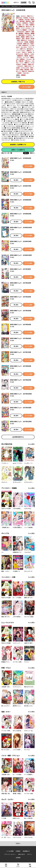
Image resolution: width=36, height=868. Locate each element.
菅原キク (29, 51)
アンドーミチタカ (26, 28)
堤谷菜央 (27, 70)
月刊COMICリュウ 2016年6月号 (21, 172)
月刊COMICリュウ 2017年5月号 (20, 325)
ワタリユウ (20, 42)
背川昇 (33, 39)
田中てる (24, 71)
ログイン (16, 2)
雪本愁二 (18, 39)
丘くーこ (18, 71)
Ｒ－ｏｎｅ (26, 58)
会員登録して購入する (18, 82)
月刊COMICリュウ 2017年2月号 (20, 283)
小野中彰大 (25, 23)
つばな (32, 54)
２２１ (22, 63)
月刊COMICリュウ (16, 6)
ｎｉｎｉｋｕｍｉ (21, 51)
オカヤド (23, 16)
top (3, 6)
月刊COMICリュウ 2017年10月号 (21, 394)
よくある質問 (10, 851)
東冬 (23, 39)
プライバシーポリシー (10, 854)
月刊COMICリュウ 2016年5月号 (21, 158)
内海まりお (31, 71)
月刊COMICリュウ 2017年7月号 (20, 352)
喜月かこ (32, 56)
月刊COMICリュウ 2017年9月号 (21, 380)
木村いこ (24, 52)
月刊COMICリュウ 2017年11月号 (21, 408)
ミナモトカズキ (25, 68)
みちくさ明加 (20, 70)
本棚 (30, 866)
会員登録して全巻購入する (18, 145)
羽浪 (32, 70)
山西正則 (21, 20)
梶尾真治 (27, 33)
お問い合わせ (22, 854)
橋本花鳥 (28, 21)
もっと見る (31, 444)
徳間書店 (23, 75)
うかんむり (20, 66)
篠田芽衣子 (20, 56)
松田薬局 (32, 42)
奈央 (20, 45)
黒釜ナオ (27, 54)
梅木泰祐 (22, 21)
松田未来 (22, 59)
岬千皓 (30, 52)
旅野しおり (31, 64)
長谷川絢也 (22, 35)
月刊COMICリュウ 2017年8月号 (21, 366)
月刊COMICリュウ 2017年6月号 (21, 338)
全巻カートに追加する (18, 150)
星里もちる (26, 44)
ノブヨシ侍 (31, 30)
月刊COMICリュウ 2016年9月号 (21, 214)
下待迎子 (32, 23)
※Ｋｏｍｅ (29, 59)
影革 (32, 68)
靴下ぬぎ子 (30, 49)
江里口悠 (21, 61)
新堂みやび (24, 40)
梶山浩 (28, 39)
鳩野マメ (27, 63)
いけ (23, 25)
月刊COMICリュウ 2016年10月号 (21, 228)
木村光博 (20, 44)
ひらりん (20, 58)
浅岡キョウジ (29, 37)
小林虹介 (24, 64)
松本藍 (26, 42)
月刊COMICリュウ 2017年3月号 (20, 297)
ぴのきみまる (21, 32)
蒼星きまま (19, 18)
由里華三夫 (22, 27)
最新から (32, 153)
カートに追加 (26, 87)
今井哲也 (26, 18)
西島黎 (23, 37)
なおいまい (26, 73)
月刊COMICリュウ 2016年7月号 (21, 186)
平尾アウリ (30, 16)
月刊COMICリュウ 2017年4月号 (21, 311)
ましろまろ (24, 47)
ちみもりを (31, 40)
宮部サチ (28, 32)
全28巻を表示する (18, 437)
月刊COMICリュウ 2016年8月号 (21, 200)
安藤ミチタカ (28, 66)
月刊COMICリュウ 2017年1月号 (20, 269)
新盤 (18, 40)
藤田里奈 (21, 33)
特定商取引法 (26, 851)
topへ (18, 844)
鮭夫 (27, 25)
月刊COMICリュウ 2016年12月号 (21, 255)
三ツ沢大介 (29, 35)
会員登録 (24, 2)
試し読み (16, 180)
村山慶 (19, 25)
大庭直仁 (20, 73)
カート (18, 866)
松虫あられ (25, 45)
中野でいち (23, 49)
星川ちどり (29, 27)
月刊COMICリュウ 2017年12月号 (21, 422)
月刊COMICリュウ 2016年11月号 (21, 241)
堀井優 (26, 56)
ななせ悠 (27, 20)
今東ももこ (28, 61)
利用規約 (18, 851)
